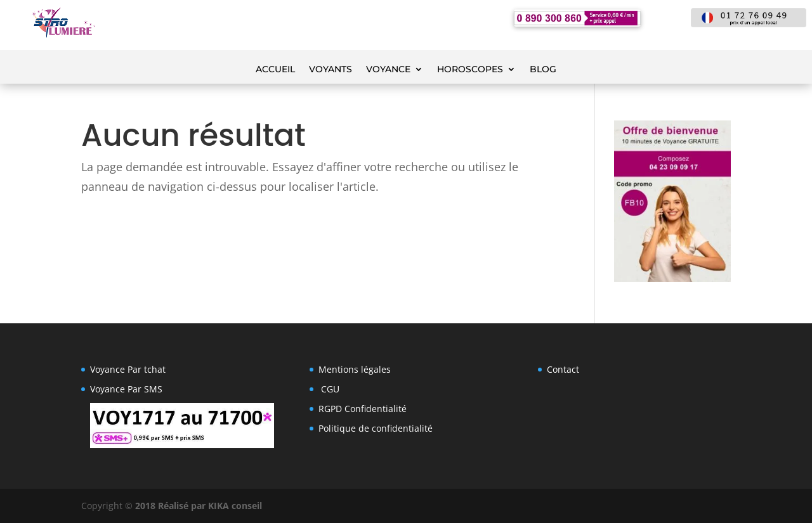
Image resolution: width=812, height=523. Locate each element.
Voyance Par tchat (128, 369)
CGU (330, 389)
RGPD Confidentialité (363, 409)
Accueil (275, 70)
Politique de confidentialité (376, 428)
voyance (388, 70)
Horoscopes (470, 70)
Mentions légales (355, 369)
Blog (543, 70)
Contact (563, 369)
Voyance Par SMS (126, 389)
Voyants (331, 70)
